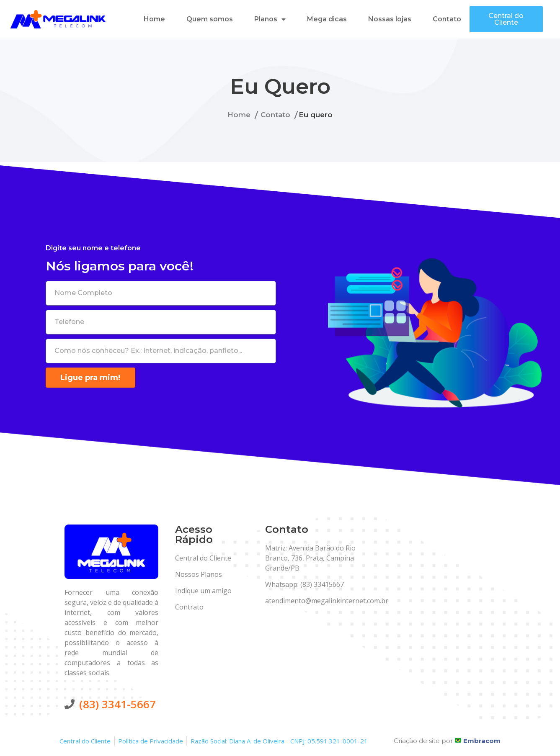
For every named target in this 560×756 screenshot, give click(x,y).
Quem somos (210, 19)
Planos (270, 19)
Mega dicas (327, 19)
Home (154, 19)
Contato (447, 19)
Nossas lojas (390, 19)
